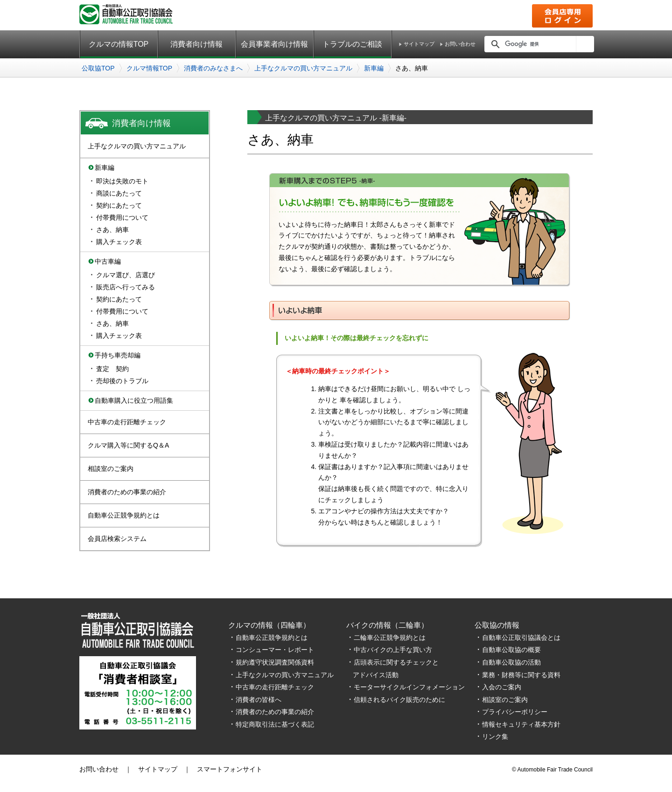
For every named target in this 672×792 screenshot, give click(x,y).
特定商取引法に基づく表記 (275, 724)
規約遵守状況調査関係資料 (275, 662)
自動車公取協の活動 (511, 662)
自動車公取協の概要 (511, 650)
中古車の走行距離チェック (127, 422)
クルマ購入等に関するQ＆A (128, 445)
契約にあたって (119, 205)
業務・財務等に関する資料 (521, 675)
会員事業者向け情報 (274, 44)
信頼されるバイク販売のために (399, 700)
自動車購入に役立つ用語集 (134, 400)
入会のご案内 (502, 687)
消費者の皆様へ (259, 700)
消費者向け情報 (196, 44)
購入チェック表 (119, 242)
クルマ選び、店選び (126, 275)
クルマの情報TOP (119, 44)
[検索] (538, 44)
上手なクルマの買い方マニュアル (303, 68)
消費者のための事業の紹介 (127, 492)
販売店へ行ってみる (126, 287)
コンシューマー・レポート (275, 650)
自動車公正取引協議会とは (521, 638)
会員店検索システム (117, 539)
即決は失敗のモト (122, 181)
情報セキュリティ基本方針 (521, 724)
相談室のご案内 (111, 469)
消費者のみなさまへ (213, 68)
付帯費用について (122, 217)
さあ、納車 (112, 230)
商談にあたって (119, 193)
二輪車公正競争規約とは (390, 638)
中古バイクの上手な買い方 (393, 650)
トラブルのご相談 (352, 44)
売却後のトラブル (122, 381)
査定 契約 (112, 369)
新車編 (374, 68)
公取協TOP (98, 68)
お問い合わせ (460, 44)
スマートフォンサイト (230, 769)
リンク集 (495, 736)
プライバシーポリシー (515, 712)
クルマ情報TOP (150, 68)
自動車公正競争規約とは (124, 515)
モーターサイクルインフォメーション (409, 687)
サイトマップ (419, 44)
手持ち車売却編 (118, 355)
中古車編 (108, 261)
